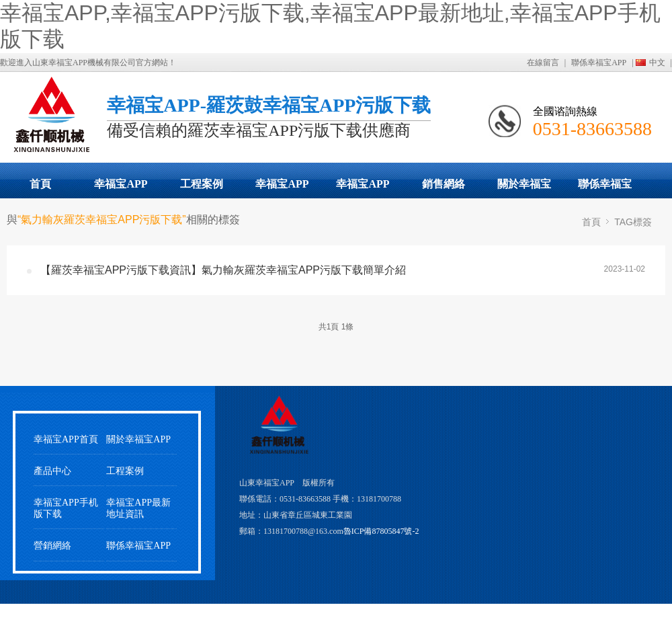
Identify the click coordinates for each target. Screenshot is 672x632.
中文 (657, 63)
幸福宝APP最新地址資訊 (138, 508)
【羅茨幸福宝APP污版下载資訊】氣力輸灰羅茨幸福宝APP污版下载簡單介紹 (223, 270)
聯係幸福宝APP (599, 63)
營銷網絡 (52, 546)
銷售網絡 (444, 184)
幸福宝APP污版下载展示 (121, 188)
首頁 (40, 184)
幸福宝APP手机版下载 (363, 188)
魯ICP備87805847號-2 (381, 531)
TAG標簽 (633, 222)
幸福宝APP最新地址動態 (282, 188)
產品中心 (52, 471)
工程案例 (202, 184)
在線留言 (543, 63)
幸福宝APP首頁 (66, 439)
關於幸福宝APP (524, 188)
